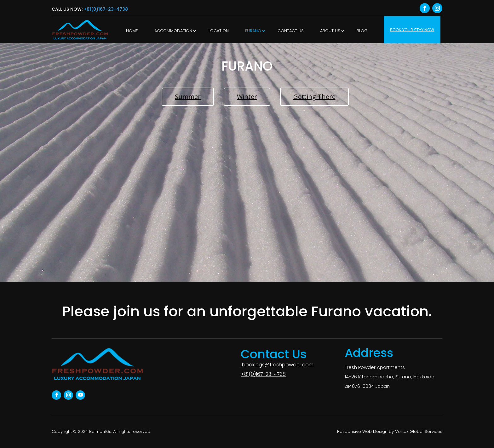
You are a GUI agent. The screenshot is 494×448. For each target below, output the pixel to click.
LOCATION (219, 31)
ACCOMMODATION (173, 31)
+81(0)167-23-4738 (106, 9)
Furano (253, 31)
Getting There (314, 97)
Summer (188, 97)
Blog (362, 31)
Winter (247, 97)
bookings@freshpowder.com (277, 365)
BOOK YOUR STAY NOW (412, 30)
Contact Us (291, 31)
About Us (330, 31)
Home (132, 31)
